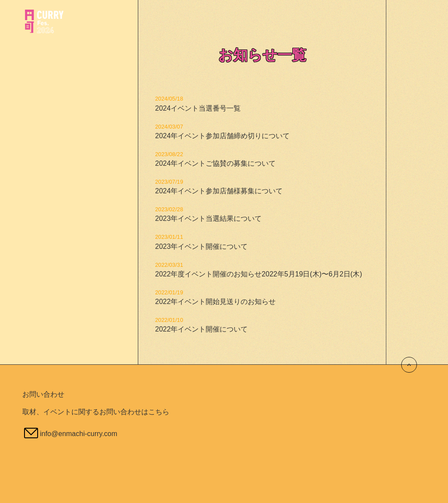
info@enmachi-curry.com (79, 434)
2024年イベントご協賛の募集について (215, 163)
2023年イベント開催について (201, 246)
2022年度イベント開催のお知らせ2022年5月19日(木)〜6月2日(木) (258, 274)
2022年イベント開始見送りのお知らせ (215, 302)
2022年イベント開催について (201, 329)
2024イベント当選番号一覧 (198, 108)
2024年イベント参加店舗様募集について (219, 191)
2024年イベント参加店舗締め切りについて (222, 136)
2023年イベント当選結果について (208, 218)
